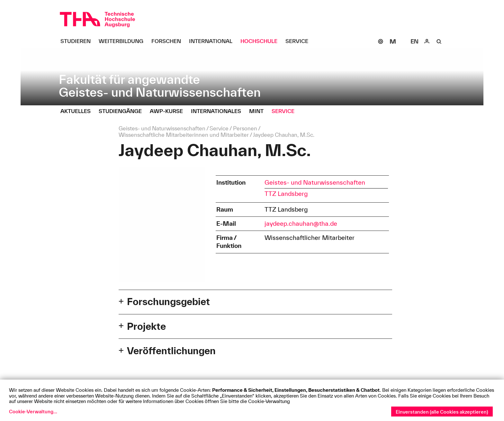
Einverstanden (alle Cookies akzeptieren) (442, 412)
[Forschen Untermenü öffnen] (169, 41)
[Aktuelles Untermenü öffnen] (78, 111)
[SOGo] (381, 41)
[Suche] (439, 41)
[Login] (427, 41)
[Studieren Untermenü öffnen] (78, 41)
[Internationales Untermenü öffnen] (218, 111)
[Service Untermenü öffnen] (299, 41)
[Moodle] (393, 41)
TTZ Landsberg (286, 194)
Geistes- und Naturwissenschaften (315, 182)
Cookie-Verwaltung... (33, 412)
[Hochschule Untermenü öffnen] (261, 41)
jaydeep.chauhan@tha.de (301, 224)
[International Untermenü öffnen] (213, 41)
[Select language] (415, 41)
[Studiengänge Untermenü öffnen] (123, 111)
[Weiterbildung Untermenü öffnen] (123, 41)
